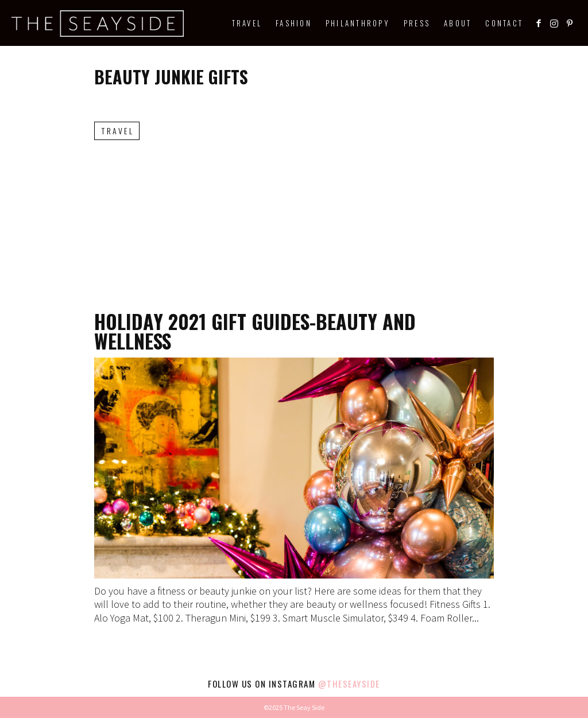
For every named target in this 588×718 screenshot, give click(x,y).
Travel (247, 23)
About (458, 23)
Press (417, 23)
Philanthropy (358, 23)
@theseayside (349, 684)
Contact (504, 23)
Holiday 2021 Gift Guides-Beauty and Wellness (255, 331)
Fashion (294, 23)
